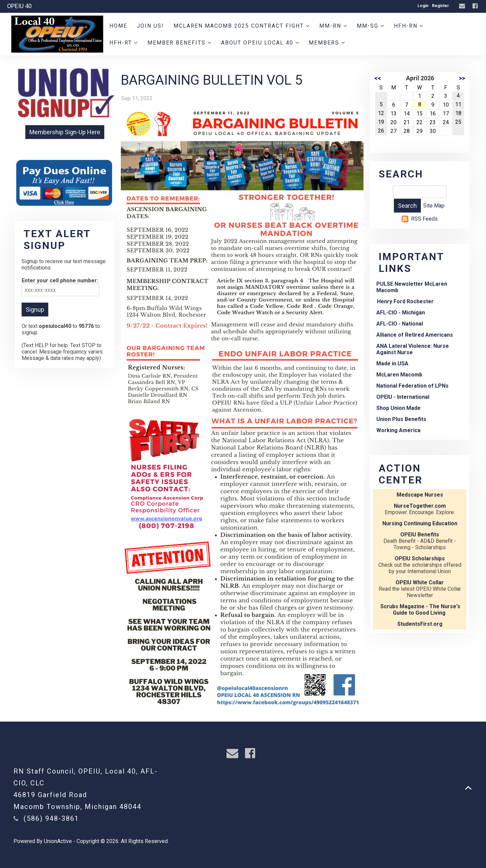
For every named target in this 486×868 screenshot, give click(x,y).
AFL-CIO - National (400, 324)
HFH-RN (409, 26)
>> (462, 78)
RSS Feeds (424, 219)
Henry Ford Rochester (405, 301)
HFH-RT (124, 43)
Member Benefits (180, 43)
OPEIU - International (403, 397)
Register (440, 6)
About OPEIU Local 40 (260, 43)
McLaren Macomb (399, 375)
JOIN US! (150, 26)
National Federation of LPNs (412, 386)
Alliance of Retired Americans (415, 335)
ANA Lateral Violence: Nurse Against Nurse (413, 349)
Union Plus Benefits (401, 419)
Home (118, 26)
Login (423, 6)
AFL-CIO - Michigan (401, 313)
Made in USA (392, 363)
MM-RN (333, 26)
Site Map (434, 206)
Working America (398, 430)
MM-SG (371, 26)
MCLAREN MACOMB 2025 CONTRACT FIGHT (242, 26)
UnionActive (58, 841)
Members (327, 43)
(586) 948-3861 (51, 818)
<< (378, 78)
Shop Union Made (398, 408)
